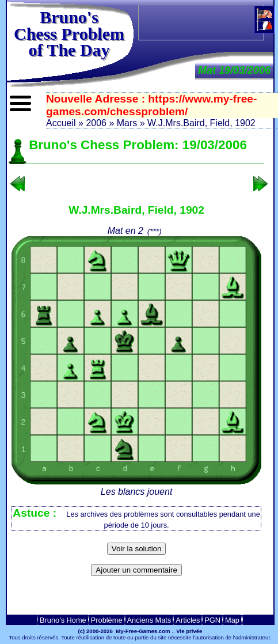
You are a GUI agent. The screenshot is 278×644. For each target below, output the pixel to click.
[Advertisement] (208, 22)
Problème (107, 620)
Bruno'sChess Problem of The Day (69, 33)
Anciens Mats (149, 620)
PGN (212, 620)
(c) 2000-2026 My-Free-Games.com (124, 631)
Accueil (61, 123)
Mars (127, 123)
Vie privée (189, 631)
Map (232, 620)
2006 (96, 123)
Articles (188, 620)
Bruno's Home (63, 620)
